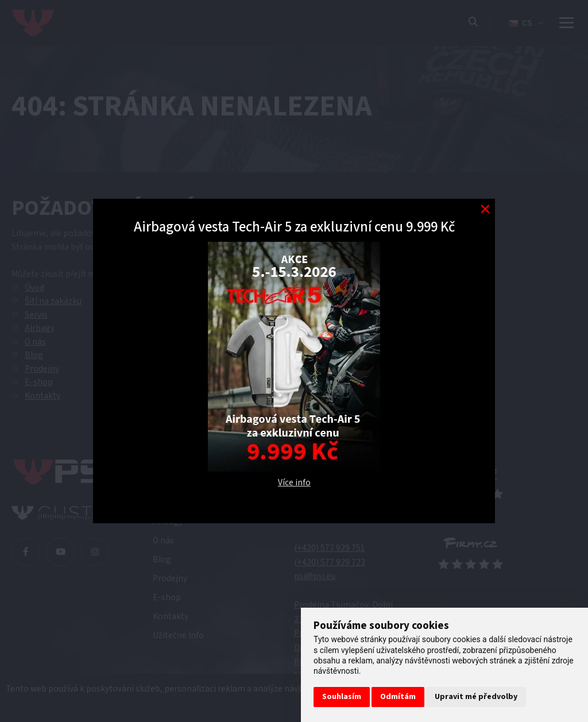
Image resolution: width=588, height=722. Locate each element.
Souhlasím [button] (342, 697)
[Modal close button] (485, 209)
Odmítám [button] (398, 697)
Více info (294, 482)
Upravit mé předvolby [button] (476, 697)
